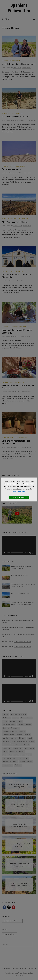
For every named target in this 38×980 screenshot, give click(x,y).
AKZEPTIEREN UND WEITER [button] (19, 497)
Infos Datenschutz (19, 492)
